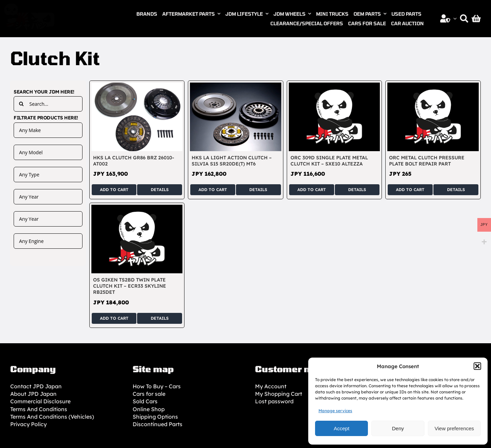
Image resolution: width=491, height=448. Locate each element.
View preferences (455, 428)
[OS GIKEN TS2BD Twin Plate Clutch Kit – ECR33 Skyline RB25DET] (137, 208)
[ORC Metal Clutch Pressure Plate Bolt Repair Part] (433, 86)
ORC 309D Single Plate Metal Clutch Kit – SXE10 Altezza (329, 161)
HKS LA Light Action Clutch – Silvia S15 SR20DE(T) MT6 (232, 161)
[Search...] (48, 104)
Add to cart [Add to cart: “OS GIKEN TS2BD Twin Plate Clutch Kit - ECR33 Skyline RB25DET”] (114, 318)
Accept (342, 428)
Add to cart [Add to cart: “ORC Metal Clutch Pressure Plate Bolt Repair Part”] (410, 190)
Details (160, 190)
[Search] (464, 18)
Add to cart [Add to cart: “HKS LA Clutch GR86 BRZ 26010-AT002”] (114, 190)
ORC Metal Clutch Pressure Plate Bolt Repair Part (427, 161)
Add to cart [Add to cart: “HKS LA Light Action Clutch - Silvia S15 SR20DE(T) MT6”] (213, 190)
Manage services (335, 411)
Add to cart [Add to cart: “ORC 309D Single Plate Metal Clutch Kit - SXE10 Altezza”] (312, 190)
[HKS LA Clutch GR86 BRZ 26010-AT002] (137, 86)
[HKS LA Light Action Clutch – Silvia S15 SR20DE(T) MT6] (236, 86)
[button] (477, 366)
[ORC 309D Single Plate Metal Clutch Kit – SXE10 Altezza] (334, 86)
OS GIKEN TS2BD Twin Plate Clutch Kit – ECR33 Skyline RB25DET (130, 286)
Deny (398, 428)
